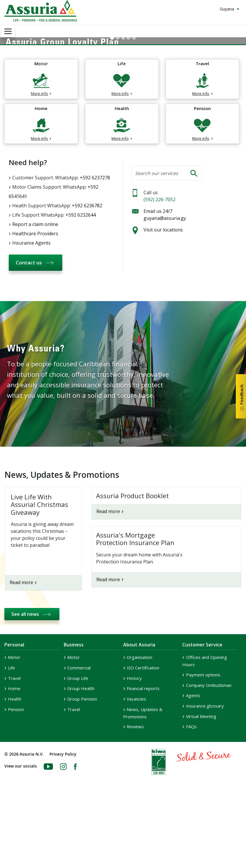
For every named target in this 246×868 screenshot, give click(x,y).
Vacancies (136, 767)
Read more (21, 651)
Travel (14, 747)
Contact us (29, 331)
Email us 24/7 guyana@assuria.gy (165, 283)
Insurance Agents (31, 311)
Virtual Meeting (201, 785)
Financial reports (143, 757)
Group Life (78, 747)
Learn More (26, 82)
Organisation (139, 726)
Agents (193, 764)
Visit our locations (163, 298)
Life (11, 736)
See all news (25, 683)
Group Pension (82, 767)
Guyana (228, 9)
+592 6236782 (87, 274)
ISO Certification (143, 736)
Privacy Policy (63, 822)
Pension (16, 778)
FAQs (191, 795)
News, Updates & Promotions (143, 781)
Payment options (203, 743)
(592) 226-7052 (160, 268)
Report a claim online (35, 293)
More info (39, 162)
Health (15, 767)
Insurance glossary (205, 774)
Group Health (81, 757)
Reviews (135, 795)
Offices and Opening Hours (205, 730)
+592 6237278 (95, 246)
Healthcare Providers (35, 302)
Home (14, 757)
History (134, 747)
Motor (14, 726)
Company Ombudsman (209, 754)
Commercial (79, 736)
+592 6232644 (81, 283)
